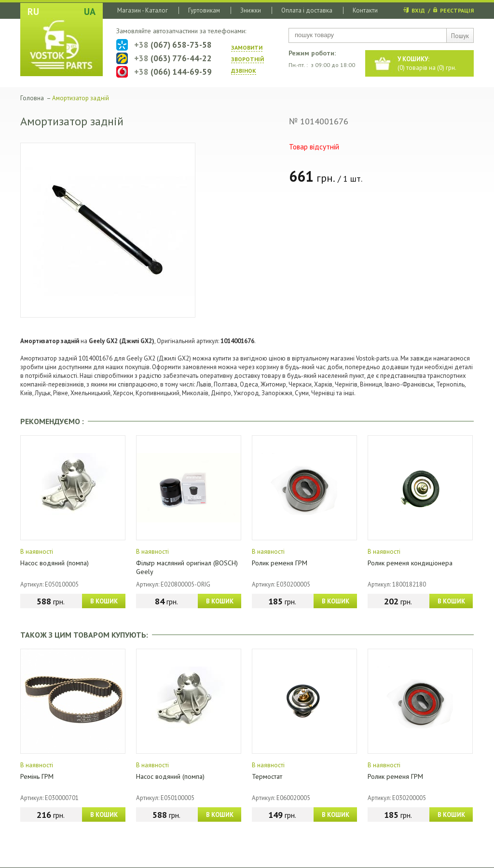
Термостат (267, 776)
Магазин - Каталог (143, 10)
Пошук (460, 36)
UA (90, 12)
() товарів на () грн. (427, 63)
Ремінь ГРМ (37, 776)
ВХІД (418, 10)
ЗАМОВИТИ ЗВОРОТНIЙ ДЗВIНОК (247, 59)
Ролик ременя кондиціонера (410, 563)
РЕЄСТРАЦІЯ (457, 10)
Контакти (365, 10)
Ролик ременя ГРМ (280, 563)
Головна (32, 98)
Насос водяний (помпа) (55, 563)
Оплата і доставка (307, 10)
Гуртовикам (204, 10)
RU (33, 12)
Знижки (251, 10)
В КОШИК (104, 601)
